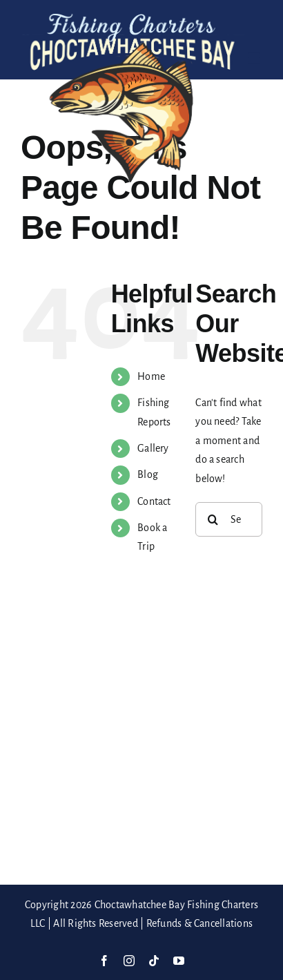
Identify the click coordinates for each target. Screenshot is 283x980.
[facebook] (104, 961)
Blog (148, 474)
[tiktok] (154, 961)
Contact (154, 501)
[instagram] (129, 961)
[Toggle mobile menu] (255, 58)
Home (151, 376)
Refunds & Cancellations (200, 923)
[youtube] (179, 961)
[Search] (213, 519)
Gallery (153, 448)
